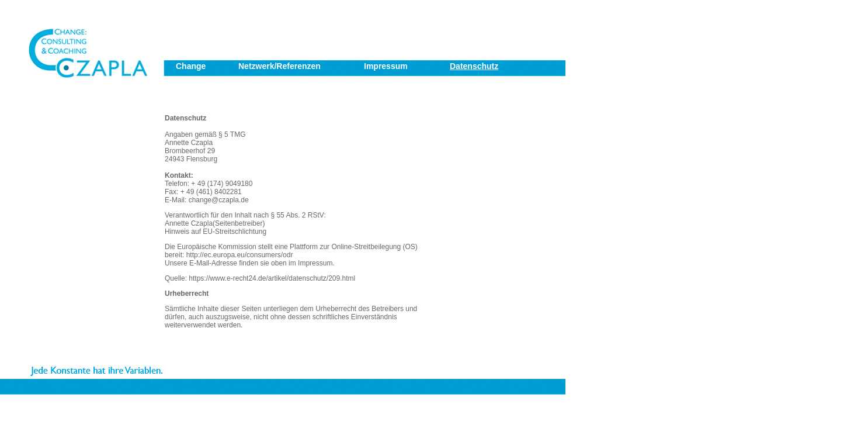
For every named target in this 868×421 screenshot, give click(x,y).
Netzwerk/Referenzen (280, 66)
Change (191, 66)
